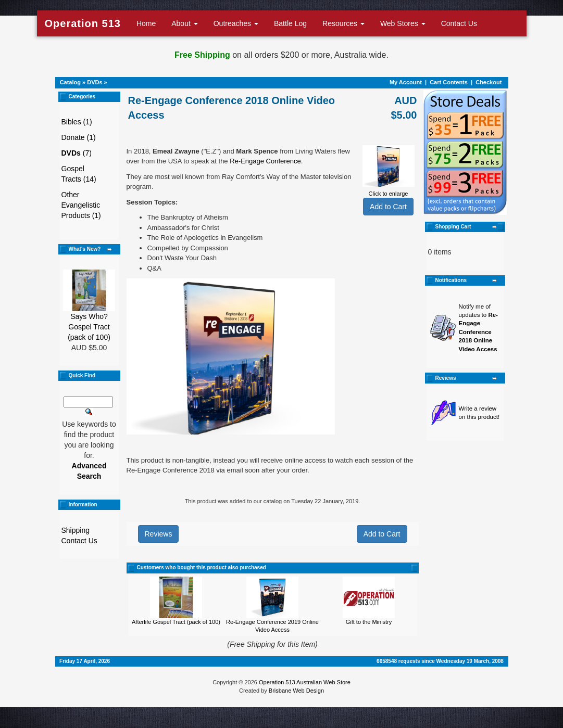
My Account (406, 82)
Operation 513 (83, 23)
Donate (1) (79, 137)
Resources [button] (343, 23)
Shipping (76, 530)
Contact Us (459, 23)
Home (146, 23)
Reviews (159, 534)
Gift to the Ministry (369, 622)
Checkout (489, 82)
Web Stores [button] (403, 23)
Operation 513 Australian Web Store (305, 682)
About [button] (184, 23)
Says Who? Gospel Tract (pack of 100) (89, 327)
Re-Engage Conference (265, 161)
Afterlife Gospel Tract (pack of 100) (176, 622)
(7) (77, 153)
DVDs (95, 82)
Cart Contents (449, 82)
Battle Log (290, 23)
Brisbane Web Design (296, 691)
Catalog (70, 82)
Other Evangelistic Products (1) (81, 205)
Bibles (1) (77, 122)
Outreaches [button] (236, 23)
